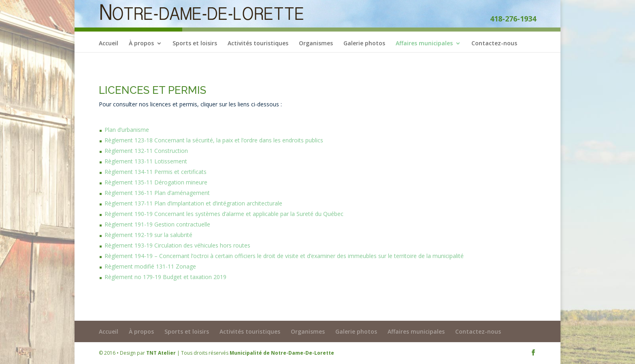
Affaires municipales (424, 44)
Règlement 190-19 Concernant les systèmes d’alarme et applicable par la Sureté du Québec (224, 214)
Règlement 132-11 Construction (146, 151)
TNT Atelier (161, 353)
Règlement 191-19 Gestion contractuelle (157, 224)
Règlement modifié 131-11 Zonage (150, 266)
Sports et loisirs (195, 44)
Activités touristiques (258, 44)
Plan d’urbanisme (127, 130)
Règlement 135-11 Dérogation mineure (156, 182)
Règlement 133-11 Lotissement (146, 161)
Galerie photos (364, 44)
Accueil (109, 44)
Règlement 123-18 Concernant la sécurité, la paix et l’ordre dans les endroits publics (214, 140)
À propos (141, 44)
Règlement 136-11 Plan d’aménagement (157, 193)
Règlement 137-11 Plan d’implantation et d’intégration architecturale (193, 203)
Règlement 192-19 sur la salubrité (148, 235)
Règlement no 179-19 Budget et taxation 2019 (165, 277)
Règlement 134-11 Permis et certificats (156, 172)
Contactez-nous (494, 44)
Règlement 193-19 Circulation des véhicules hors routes (177, 245)
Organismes (316, 44)
